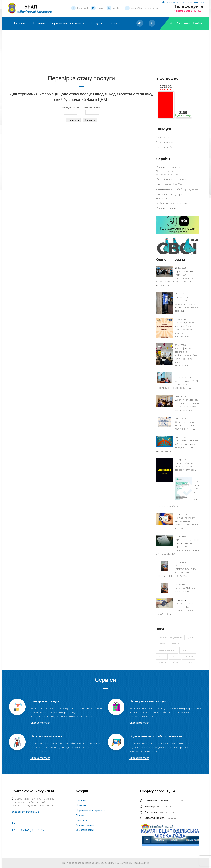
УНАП (190, 638)
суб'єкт (175, 662)
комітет (162, 662)
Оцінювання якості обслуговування (177, 189)
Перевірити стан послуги (171, 179)
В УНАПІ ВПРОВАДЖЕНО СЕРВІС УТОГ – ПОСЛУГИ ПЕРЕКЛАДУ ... (176, 569)
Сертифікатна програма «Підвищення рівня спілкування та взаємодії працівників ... (186, 355)
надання (175, 644)
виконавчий (188, 656)
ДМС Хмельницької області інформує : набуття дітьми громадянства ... (177, 444)
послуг (185, 650)
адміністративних (167, 650)
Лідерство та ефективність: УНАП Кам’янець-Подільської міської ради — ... (178, 381)
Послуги (96, 23)
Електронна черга (167, 208)
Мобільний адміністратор (172, 203)
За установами (165, 142)
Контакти (82, 820)
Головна (81, 800)
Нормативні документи (90, 810)
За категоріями (165, 137)
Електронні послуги (168, 167)
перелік (188, 662)
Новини (81, 805)
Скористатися (40, 723)
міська (162, 656)
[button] (152, 23)
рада (173, 656)
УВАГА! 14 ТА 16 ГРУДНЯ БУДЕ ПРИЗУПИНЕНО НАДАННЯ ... (176, 607)
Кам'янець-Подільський (170, 638)
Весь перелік (164, 147)
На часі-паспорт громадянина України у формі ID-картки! (187, 521)
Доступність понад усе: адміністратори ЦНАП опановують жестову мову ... (187, 403)
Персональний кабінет (187, 23)
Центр (162, 644)
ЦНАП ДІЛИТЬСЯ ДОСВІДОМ (186, 588)
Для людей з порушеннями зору (183, 2)
